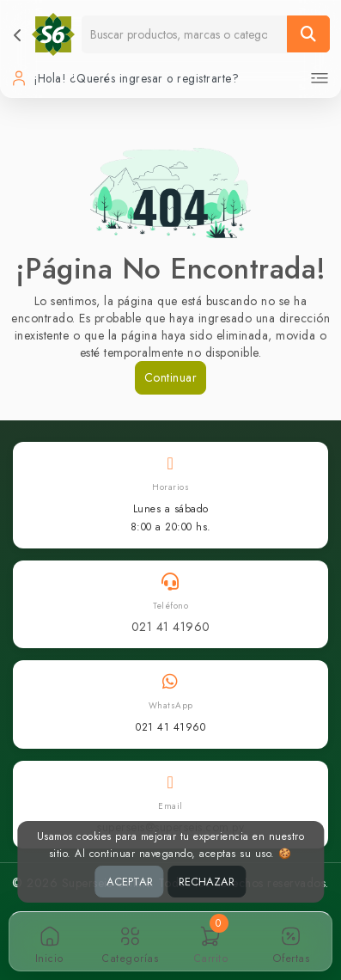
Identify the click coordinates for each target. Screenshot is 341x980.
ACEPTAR (130, 882)
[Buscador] (185, 34)
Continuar (171, 377)
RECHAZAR (207, 882)
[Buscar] (308, 34)
